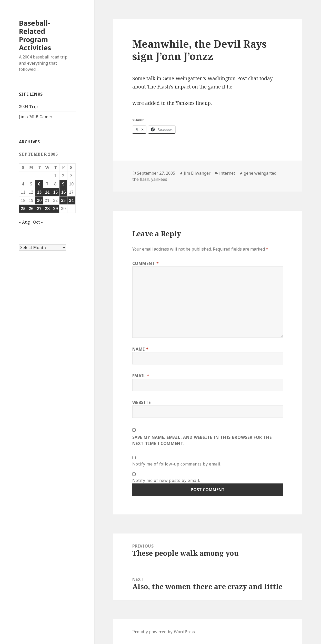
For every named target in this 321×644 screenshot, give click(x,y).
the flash (141, 179)
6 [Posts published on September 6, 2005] (39, 184)
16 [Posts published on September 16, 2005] (63, 192)
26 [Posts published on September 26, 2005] (31, 209)
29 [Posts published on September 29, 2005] (55, 209)
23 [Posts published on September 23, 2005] (63, 200)
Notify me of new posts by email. (166, 480)
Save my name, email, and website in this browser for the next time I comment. (202, 440)
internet (227, 173)
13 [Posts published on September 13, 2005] (39, 192)
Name (141, 349)
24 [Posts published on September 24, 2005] (71, 200)
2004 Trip (28, 106)
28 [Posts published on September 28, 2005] (47, 209)
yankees (159, 179)
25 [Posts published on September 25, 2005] (23, 209)
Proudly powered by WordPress (164, 632)
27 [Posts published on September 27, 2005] (39, 209)
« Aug (24, 222)
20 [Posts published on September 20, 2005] (39, 200)
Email (141, 376)
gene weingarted (260, 173)
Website (142, 402)
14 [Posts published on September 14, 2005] (47, 192)
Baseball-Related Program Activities (35, 35)
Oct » (38, 222)
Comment (146, 263)
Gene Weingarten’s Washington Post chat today (218, 78)
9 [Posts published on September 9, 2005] (63, 184)
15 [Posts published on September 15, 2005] (55, 192)
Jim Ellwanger (197, 173)
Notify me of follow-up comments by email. (177, 464)
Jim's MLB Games (36, 117)
